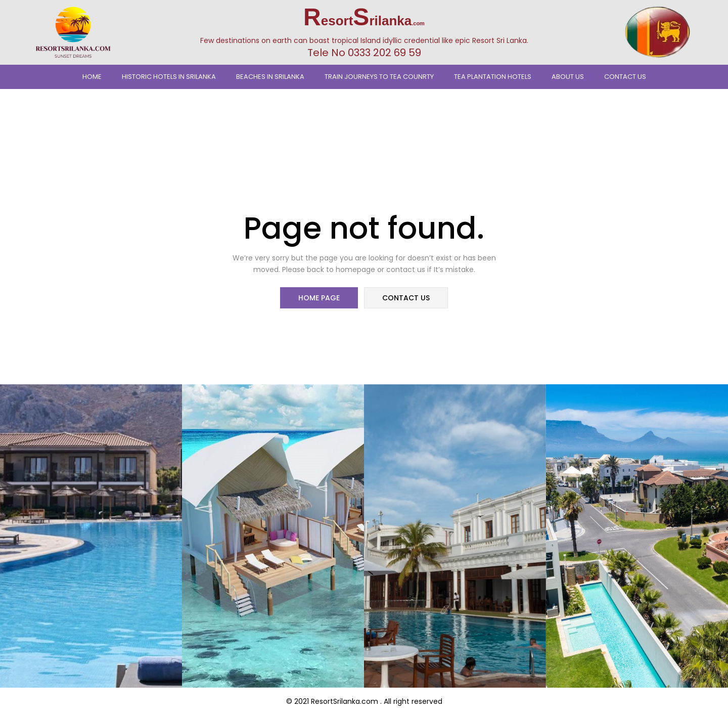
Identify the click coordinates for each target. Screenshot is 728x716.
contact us (405, 298)
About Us (568, 77)
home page (320, 298)
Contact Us (625, 77)
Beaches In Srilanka (270, 77)
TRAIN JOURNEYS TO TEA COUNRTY (379, 77)
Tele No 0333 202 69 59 (364, 53)
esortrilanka (364, 21)
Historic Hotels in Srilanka (169, 77)
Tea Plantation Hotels (493, 77)
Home (92, 77)
